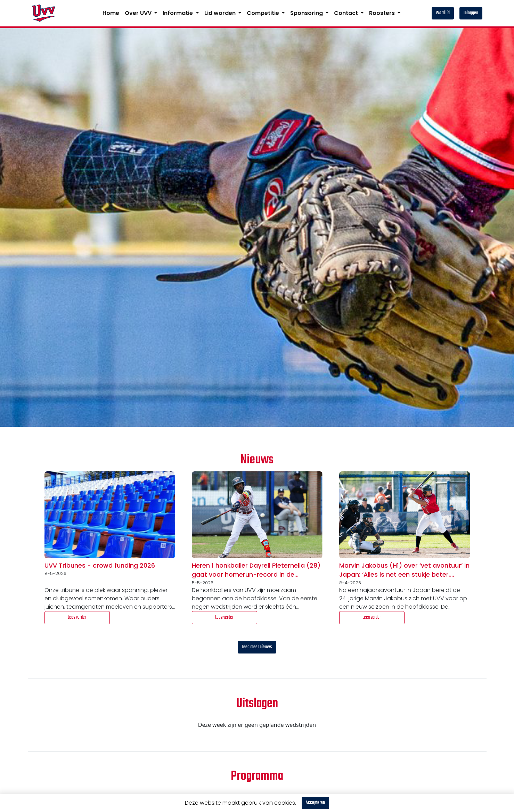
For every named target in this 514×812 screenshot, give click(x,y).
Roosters (383, 13)
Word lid (443, 13)
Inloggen (471, 13)
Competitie (264, 13)
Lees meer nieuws (257, 647)
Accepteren (315, 803)
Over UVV (139, 13)
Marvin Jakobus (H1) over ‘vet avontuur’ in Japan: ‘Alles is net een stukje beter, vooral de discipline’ (404, 570)
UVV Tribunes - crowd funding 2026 (100, 566)
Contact (347, 13)
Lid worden (221, 13)
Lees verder (77, 618)
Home (111, 13)
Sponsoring (307, 13)
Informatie (178, 13)
